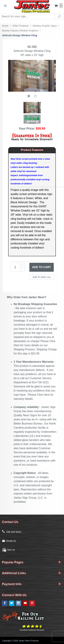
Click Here (43, 395)
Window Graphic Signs (45, 26)
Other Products (20, 26)
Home (5, 26)
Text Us (8, 550)
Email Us (11, 541)
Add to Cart (41, 267)
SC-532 (32, 47)
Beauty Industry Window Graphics (20, 31)
